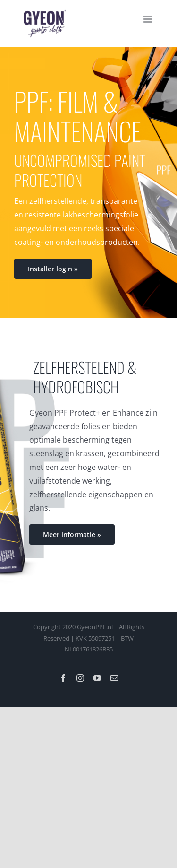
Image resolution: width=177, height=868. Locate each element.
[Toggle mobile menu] (148, 19)
